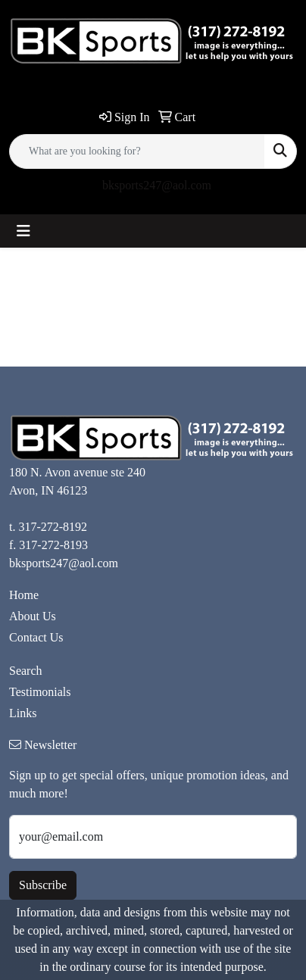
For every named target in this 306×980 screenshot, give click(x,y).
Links (23, 713)
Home (24, 595)
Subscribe (43, 885)
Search (26, 671)
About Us (33, 616)
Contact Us (36, 637)
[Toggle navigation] (23, 231)
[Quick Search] (137, 151)
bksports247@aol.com (157, 185)
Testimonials (40, 692)
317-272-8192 (53, 527)
